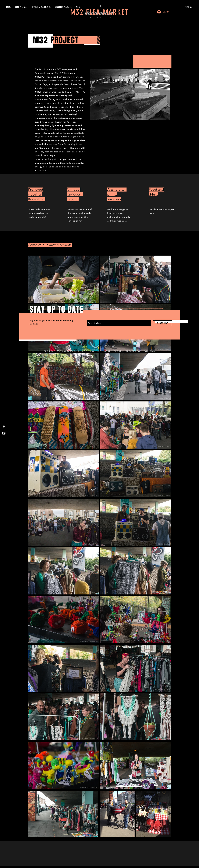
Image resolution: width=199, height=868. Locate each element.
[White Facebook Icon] (4, 426)
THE (99, 6)
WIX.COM (150, 351)
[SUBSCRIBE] (162, 323)
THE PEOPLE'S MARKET (100, 18)
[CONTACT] (164, 7)
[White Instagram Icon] (4, 433)
